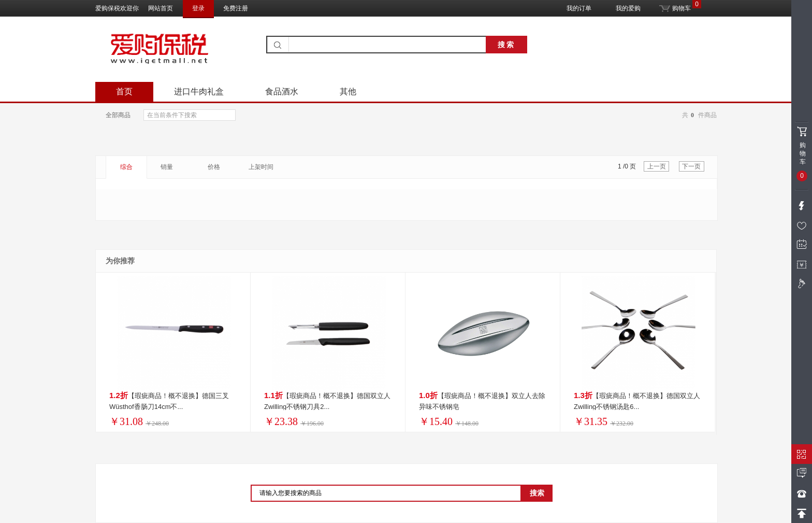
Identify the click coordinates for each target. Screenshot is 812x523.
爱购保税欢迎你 (117, 8)
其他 (348, 91)
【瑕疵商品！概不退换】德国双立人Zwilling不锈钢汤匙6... (637, 400)
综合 (126, 167)
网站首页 (161, 8)
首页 (124, 91)
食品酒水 (282, 91)
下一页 (691, 166)
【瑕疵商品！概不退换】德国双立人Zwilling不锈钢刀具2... (327, 400)
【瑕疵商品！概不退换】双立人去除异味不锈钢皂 (482, 400)
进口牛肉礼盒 (199, 91)
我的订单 (579, 8)
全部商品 (118, 115)
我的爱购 (628, 8)
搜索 (506, 45)
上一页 (657, 166)
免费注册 (236, 8)
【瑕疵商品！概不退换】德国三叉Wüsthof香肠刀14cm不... (169, 400)
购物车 (675, 6)
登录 (198, 8)
